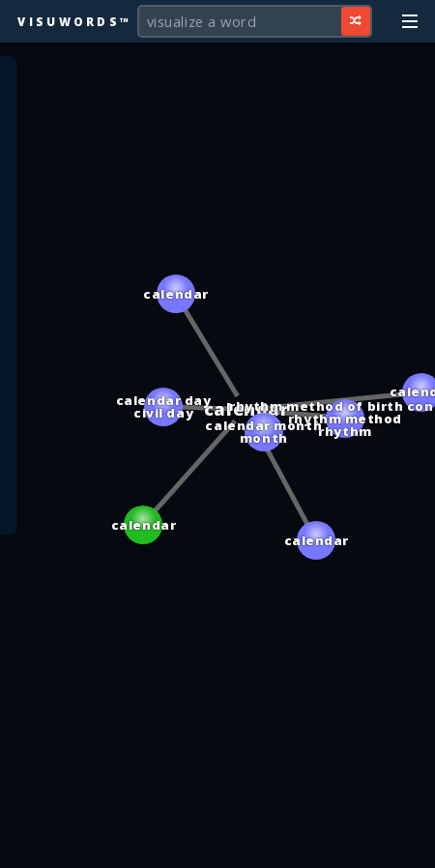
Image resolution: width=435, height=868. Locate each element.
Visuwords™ (74, 21)
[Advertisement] (217, 844)
